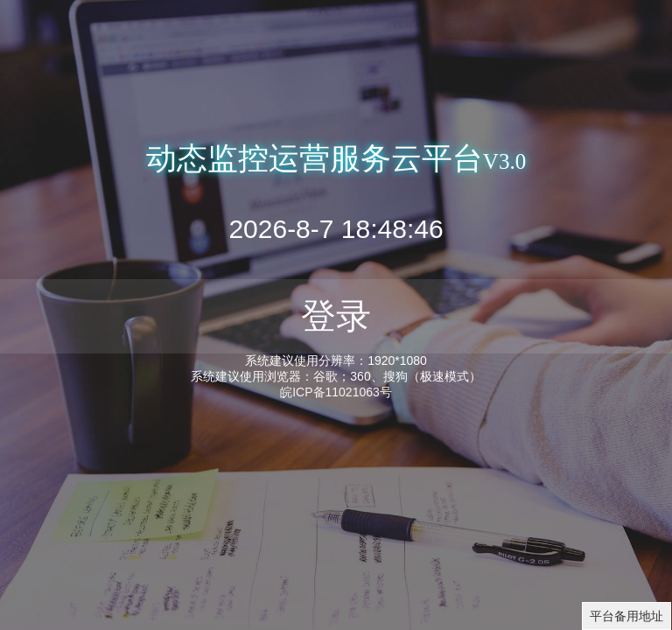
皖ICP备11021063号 (336, 392)
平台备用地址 (626, 616)
